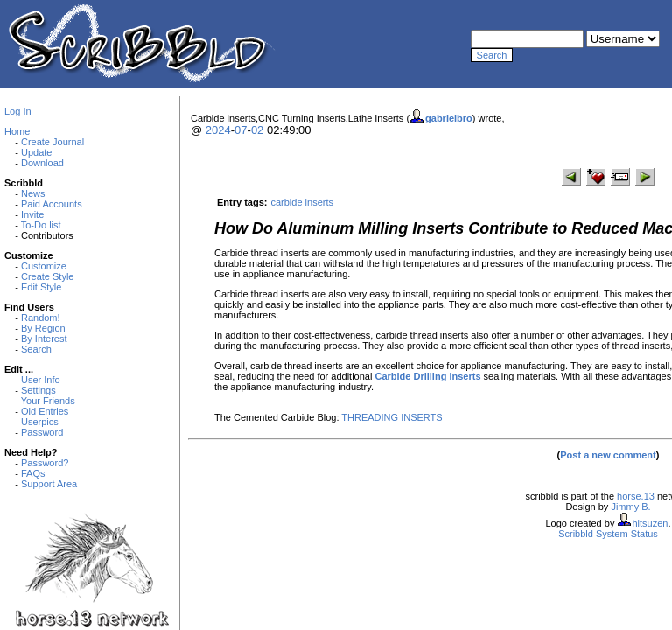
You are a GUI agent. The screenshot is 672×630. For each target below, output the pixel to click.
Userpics (40, 422)
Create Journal (52, 142)
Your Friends (48, 401)
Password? (45, 463)
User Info (41, 380)
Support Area (49, 484)
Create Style (48, 276)
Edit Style (41, 287)
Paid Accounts (52, 204)
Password (42, 432)
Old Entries (45, 411)
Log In (18, 111)
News (33, 193)
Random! (41, 318)
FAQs (33, 473)
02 (257, 130)
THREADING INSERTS (392, 417)
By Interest (44, 339)
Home (17, 131)
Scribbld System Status (608, 534)
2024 (218, 130)
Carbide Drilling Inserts (427, 376)
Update (36, 152)
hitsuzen (650, 523)
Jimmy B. (630, 507)
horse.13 (636, 496)
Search (36, 349)
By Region (43, 328)
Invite (32, 214)
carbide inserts (302, 202)
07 (241, 130)
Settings (38, 390)
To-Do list (41, 225)
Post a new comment (608, 455)
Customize (44, 266)
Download (42, 163)
